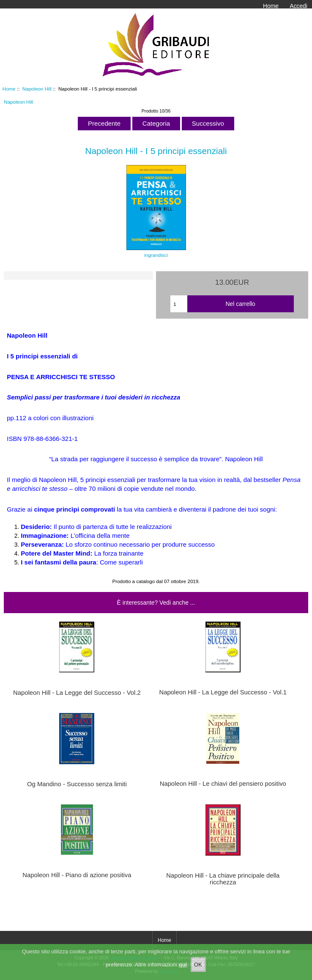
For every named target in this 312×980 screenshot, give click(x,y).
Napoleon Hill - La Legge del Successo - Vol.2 (77, 693)
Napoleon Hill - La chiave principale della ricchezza (223, 879)
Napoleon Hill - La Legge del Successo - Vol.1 (223, 692)
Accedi (298, 6)
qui (183, 971)
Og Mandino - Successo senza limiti (77, 784)
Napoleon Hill (37, 89)
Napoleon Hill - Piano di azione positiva (77, 875)
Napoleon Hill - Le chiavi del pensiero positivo (223, 784)
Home (271, 6)
